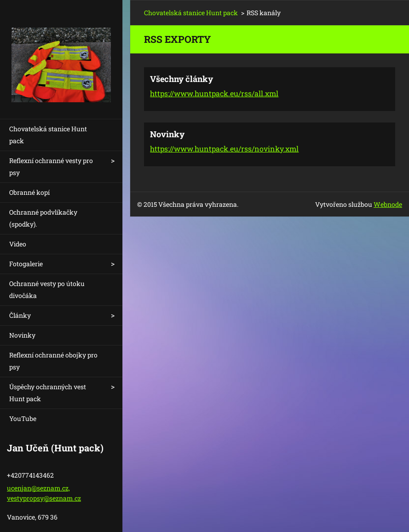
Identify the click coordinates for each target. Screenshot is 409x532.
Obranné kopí (29, 192)
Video (18, 244)
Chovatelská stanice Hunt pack (48, 135)
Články (20, 315)
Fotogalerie (26, 264)
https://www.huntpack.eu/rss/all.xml (214, 93)
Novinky (22, 335)
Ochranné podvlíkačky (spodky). (43, 218)
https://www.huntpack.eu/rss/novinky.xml (224, 149)
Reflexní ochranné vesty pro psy (51, 167)
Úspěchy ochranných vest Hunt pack (48, 393)
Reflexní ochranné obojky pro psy (53, 361)
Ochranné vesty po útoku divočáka (47, 289)
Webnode (388, 204)
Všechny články (181, 79)
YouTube (23, 418)
